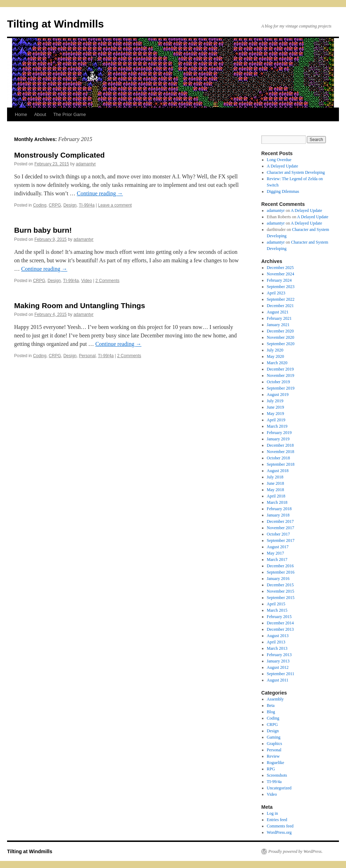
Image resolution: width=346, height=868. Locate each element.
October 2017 (279, 534)
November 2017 (281, 528)
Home (21, 114)
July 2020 (275, 350)
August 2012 (278, 667)
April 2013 (276, 642)
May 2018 (276, 490)
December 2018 (280, 445)
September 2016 (281, 572)
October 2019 (279, 382)
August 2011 (278, 680)
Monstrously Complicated (59, 155)
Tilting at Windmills (55, 24)
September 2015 (281, 598)
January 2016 (278, 579)
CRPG (55, 205)
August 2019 (278, 395)
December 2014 (280, 623)
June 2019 (276, 407)
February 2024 (279, 280)
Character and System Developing (296, 172)
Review (273, 756)
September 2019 (281, 388)
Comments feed (280, 826)
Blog (271, 712)
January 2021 (278, 325)
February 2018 (279, 509)
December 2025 (280, 268)
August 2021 (278, 312)
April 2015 (276, 604)
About (40, 114)
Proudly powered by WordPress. (296, 851)
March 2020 (277, 363)
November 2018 (281, 452)
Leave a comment (115, 205)
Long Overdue (279, 160)
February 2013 (279, 655)
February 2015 (279, 617)
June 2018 (276, 483)
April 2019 (276, 420)
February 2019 (279, 433)
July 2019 (275, 401)
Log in (273, 813)
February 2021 (279, 318)
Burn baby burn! (43, 230)
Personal (87, 356)
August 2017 (278, 547)
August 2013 (278, 636)
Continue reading (100, 193)
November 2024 (281, 274)
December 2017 (280, 521)
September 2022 (281, 299)
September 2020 (281, 344)
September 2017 (281, 540)
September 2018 (281, 464)
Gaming (274, 737)
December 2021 (280, 306)
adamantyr (86, 164)
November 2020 (281, 337)
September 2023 (281, 287)
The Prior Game (70, 114)
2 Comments (107, 281)
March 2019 (277, 426)
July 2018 (275, 477)
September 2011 (281, 674)
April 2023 (276, 293)
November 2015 (281, 591)
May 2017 (276, 553)
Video (86, 281)
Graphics (275, 744)
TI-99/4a (87, 205)
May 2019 (276, 414)
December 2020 (280, 331)
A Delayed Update (283, 166)
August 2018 (278, 471)
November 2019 (281, 375)
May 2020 (276, 356)
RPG (271, 769)
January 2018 (278, 515)
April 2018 (276, 496)
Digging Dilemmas (283, 191)
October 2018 (279, 458)
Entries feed (277, 820)
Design (70, 205)
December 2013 (280, 629)
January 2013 (278, 661)
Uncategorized (279, 788)
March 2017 (277, 560)
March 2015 (277, 610)
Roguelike (276, 763)
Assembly (275, 699)
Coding (40, 205)
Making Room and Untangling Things (80, 305)
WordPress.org (279, 832)
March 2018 (277, 502)
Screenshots (277, 775)
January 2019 (278, 439)
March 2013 (277, 648)
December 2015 (280, 585)
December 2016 (280, 566)
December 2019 (280, 369)
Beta (271, 705)
